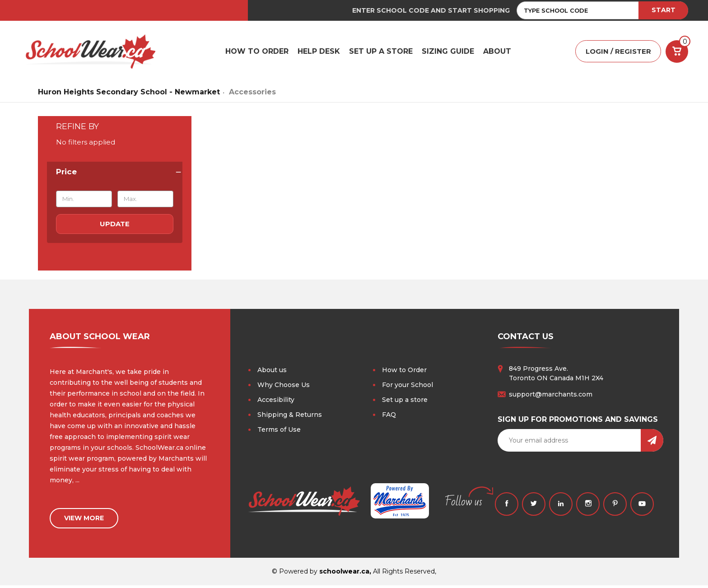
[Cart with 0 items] (677, 53)
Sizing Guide (448, 53)
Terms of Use (279, 432)
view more (84, 521)
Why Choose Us (284, 387)
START (664, 10)
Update (115, 226)
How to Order (404, 373)
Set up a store (405, 402)
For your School (408, 387)
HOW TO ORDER (257, 53)
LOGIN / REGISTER (618, 53)
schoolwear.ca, (345, 574)
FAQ (389, 417)
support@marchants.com (551, 397)
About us (272, 373)
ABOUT (497, 53)
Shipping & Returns (290, 417)
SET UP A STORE (381, 53)
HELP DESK (319, 53)
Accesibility (276, 402)
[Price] (115, 175)
